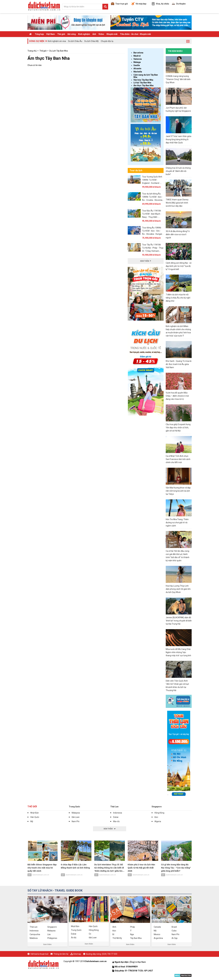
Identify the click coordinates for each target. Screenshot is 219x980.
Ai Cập (175, 938)
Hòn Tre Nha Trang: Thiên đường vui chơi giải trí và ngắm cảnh (177, 523)
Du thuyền (179, 4)
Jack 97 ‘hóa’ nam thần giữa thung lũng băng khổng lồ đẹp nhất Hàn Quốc (178, 139)
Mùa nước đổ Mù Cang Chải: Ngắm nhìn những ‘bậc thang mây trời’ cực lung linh (178, 652)
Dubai (116, 817)
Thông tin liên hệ (61, 954)
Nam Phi (76, 821)
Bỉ (113, 934)
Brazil (174, 927)
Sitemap (77, 954)
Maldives (34, 938)
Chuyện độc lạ (107, 41)
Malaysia (76, 813)
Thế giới (61, 34)
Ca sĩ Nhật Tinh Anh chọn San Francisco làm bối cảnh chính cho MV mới (178, 459)
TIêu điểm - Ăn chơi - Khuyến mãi (135, 34)
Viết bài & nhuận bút (39, 954)
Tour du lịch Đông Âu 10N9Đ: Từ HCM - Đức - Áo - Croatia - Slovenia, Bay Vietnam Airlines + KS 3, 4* (152, 200)
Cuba (174, 931)
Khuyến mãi (112, 34)
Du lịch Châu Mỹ (92, 41)
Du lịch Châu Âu (75, 41)
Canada (157, 927)
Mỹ (32, 821)
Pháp (133, 927)
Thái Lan (114, 807)
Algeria (158, 821)
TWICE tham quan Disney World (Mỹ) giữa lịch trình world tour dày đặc (177, 203)
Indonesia (118, 813)
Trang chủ (32, 51)
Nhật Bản (35, 813)
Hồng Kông (159, 813)
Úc (90, 934)
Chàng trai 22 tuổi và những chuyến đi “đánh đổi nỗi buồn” (178, 171)
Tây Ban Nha (136, 938)
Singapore (157, 807)
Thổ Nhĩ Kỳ (117, 938)
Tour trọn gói (119, 4)
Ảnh (94, 34)
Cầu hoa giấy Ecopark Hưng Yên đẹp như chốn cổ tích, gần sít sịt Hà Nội (178, 428)
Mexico (157, 934)
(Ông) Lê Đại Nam (138, 962)
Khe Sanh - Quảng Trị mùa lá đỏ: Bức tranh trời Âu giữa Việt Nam (179, 364)
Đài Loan (76, 817)
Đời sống (72, 34)
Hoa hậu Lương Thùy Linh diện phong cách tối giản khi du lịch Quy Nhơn (178, 589)
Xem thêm (47, 944)
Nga (132, 934)
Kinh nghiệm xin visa (57, 41)
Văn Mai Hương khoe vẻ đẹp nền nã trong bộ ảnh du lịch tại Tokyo (178, 491)
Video (101, 34)
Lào (49, 934)
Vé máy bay (139, 4)
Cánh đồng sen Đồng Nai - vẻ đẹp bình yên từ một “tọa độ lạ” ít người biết (179, 266)
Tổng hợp (39, 34)
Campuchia (35, 934)
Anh (114, 927)
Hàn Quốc (35, 817)
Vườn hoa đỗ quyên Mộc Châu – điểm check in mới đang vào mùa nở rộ (177, 396)
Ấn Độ (74, 938)
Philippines (52, 938)
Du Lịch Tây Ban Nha (59, 51)
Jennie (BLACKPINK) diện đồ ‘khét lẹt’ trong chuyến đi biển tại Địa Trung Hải (179, 621)
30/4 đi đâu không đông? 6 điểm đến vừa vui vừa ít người (178, 234)
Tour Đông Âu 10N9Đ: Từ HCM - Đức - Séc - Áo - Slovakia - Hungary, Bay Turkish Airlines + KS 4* (153, 234)
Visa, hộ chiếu (160, 4)
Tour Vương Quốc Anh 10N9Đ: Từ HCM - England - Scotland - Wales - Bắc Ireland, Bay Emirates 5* (153, 183)
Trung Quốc (74, 807)
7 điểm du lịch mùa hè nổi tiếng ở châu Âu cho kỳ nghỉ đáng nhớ (178, 298)
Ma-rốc (116, 821)
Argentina (158, 938)
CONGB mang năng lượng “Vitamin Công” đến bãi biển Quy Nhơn (178, 79)
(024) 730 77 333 (110, 954)
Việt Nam (51, 34)
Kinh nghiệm (84, 34)
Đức (156, 817)
